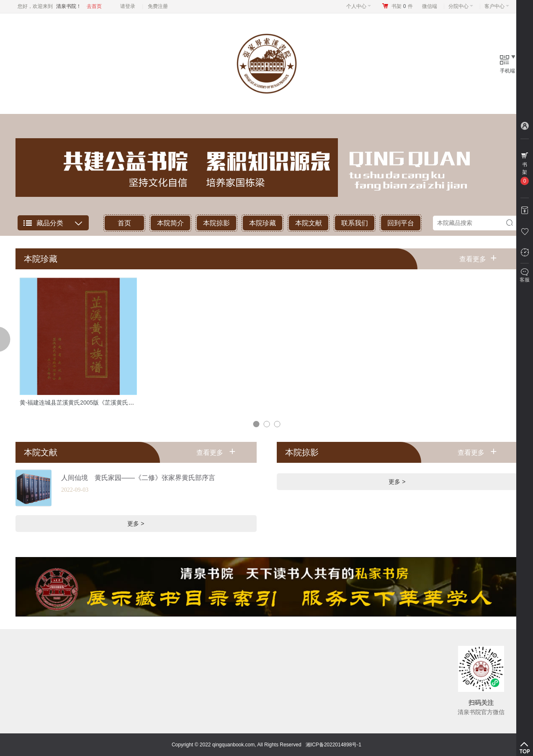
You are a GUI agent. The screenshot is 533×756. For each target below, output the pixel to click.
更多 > (136, 524)
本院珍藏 (263, 223)
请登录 (128, 6)
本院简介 (170, 223)
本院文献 (309, 223)
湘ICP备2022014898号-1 (333, 745)
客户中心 (497, 6)
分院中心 (461, 6)
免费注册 (158, 6)
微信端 (430, 6)
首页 (124, 223)
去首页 (94, 6)
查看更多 (478, 258)
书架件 (402, 6)
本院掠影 (216, 223)
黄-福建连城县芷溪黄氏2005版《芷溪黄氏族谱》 (83, 403)
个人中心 (359, 6)
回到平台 (401, 223)
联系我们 (355, 223)
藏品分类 (50, 223)
